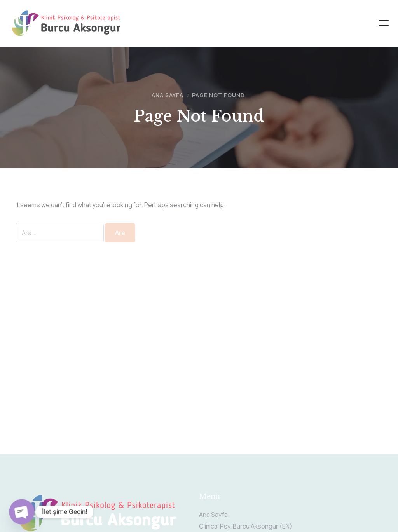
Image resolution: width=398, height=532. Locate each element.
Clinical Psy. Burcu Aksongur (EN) (246, 526)
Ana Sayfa (168, 95)
